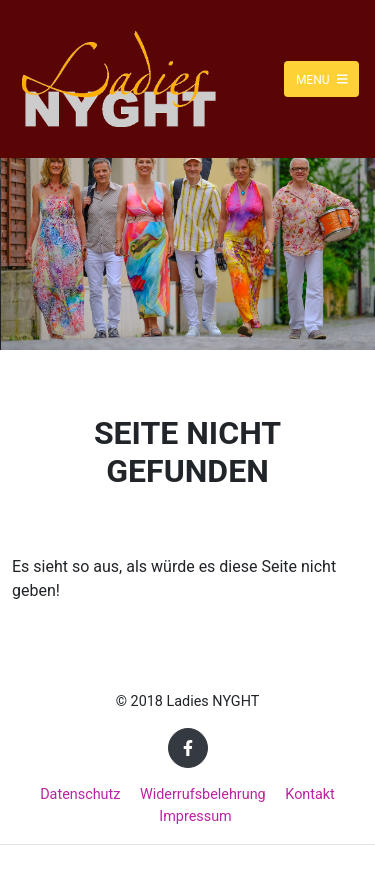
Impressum (195, 816)
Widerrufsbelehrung (203, 794)
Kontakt (310, 794)
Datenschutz (80, 794)
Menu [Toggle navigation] (321, 79)
